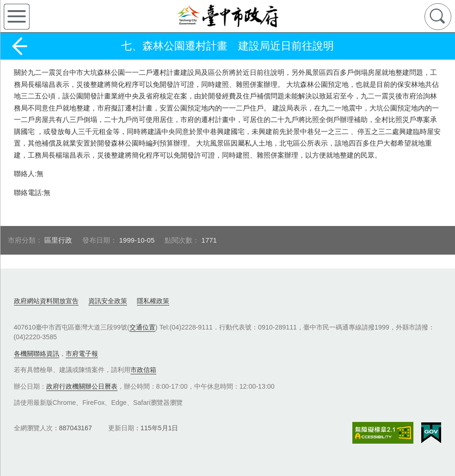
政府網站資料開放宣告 (46, 301)
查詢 (438, 17)
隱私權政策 (153, 301)
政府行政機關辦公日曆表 (82, 386)
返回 (19, 46)
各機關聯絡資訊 (37, 354)
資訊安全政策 (108, 301)
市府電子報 (82, 354)
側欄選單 (17, 17)
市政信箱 (143, 370)
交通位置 (142, 327)
